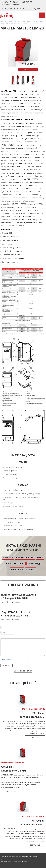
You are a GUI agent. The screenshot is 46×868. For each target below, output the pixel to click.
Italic (4, 637)
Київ (8, 564)
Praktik (20, 862)
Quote (14, 637)
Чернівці (31, 569)
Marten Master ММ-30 (34, 820)
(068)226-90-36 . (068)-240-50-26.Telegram (21, 9)
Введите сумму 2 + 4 (8, 662)
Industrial (26, 862)
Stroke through (10, 637)
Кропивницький (25, 558)
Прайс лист (4, 859)
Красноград (34, 564)
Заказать (28, 70)
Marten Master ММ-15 (34, 712)
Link (20, 637)
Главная (3, 22)
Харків (40, 558)
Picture (22, 637)
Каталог (10, 22)
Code (17, 637)
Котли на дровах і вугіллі (23, 22)
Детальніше (35, 740)
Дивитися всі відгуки (23, 674)
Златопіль (19, 564)
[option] (23, 51)
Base (9, 862)
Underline (7, 637)
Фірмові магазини (14, 859)
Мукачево (8, 558)
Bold (2, 637)
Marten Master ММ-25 (12, 766)
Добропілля (17, 569)
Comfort (14, 862)
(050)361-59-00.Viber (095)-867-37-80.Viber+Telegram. (17, 3)
